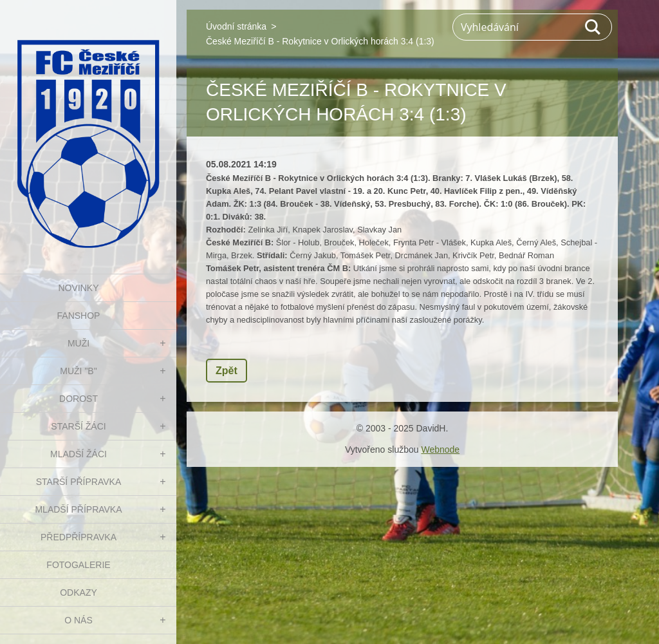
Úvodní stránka (236, 26)
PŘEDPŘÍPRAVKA (79, 537)
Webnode (440, 450)
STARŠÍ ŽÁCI (78, 426)
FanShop (79, 316)
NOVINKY (78, 288)
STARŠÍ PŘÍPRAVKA (79, 482)
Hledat (593, 27)
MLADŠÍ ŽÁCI (79, 454)
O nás (79, 620)
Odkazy (79, 592)
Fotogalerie (78, 565)
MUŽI (79, 343)
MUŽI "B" (78, 371)
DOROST (79, 399)
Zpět (227, 371)
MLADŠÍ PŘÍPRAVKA (78, 509)
